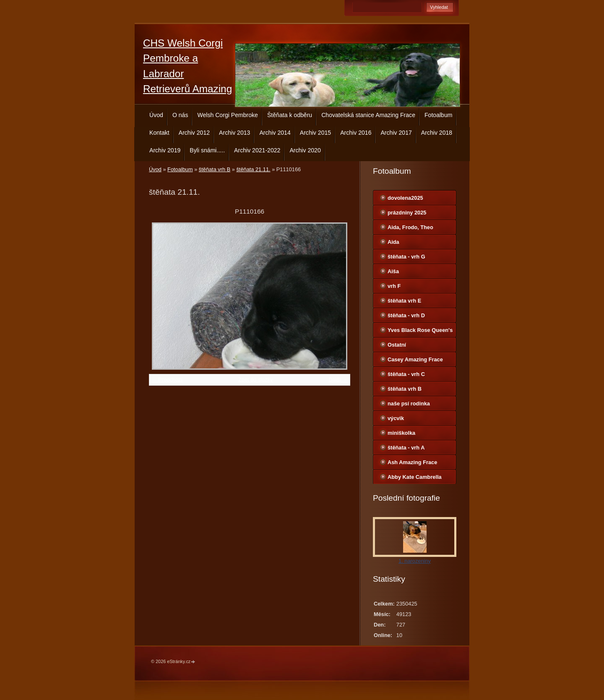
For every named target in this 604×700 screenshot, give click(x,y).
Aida (393, 242)
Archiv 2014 (275, 133)
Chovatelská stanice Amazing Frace (368, 115)
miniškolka (401, 433)
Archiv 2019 (165, 150)
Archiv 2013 (234, 133)
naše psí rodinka (409, 404)
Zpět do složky (256, 380)
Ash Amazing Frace (412, 462)
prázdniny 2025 (407, 213)
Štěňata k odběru (290, 115)
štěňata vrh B (215, 169)
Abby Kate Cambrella (415, 477)
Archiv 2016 (356, 133)
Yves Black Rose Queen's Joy (420, 332)
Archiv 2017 (396, 133)
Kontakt (159, 133)
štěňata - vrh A (406, 448)
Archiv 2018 (437, 133)
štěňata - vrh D (406, 315)
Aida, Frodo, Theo (410, 227)
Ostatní (397, 345)
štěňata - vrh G (406, 257)
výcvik (396, 418)
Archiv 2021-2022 (257, 150)
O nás (180, 115)
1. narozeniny (415, 561)
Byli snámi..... (207, 150)
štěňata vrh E (404, 301)
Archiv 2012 (194, 133)
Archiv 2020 (305, 150)
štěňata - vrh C (406, 374)
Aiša (393, 271)
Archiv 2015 (315, 133)
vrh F (394, 286)
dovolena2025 (405, 198)
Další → (338, 380)
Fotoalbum (439, 115)
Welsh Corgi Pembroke (228, 115)
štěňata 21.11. (253, 169)
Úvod (156, 115)
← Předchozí (167, 380)
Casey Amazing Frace (415, 359)
